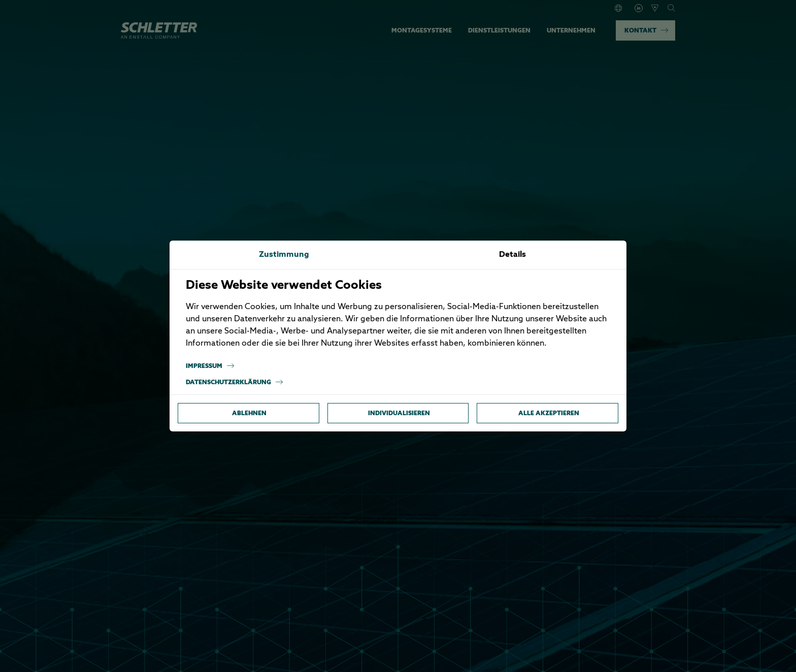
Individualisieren (399, 413)
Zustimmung (284, 255)
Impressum (210, 366)
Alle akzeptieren (549, 413)
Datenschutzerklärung (235, 382)
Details (512, 255)
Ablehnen (249, 413)
